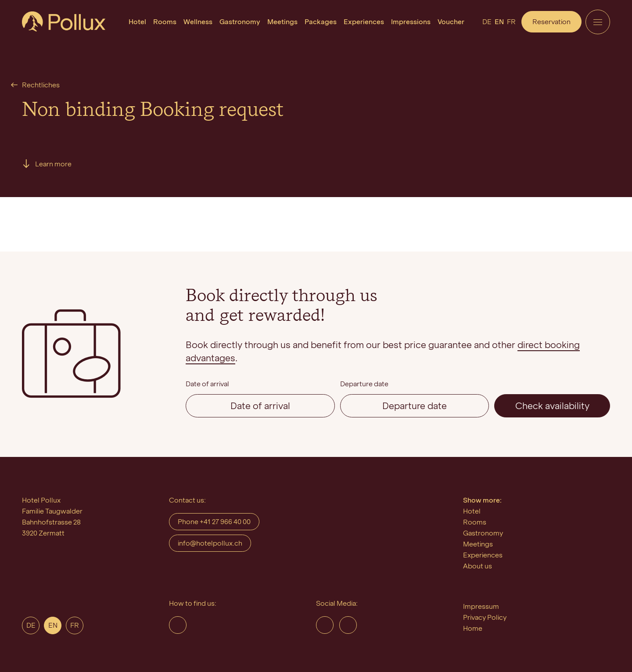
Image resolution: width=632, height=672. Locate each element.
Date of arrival (207, 384)
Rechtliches (41, 85)
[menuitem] (137, 22)
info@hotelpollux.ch (210, 543)
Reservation (551, 22)
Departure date (364, 384)
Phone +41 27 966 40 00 (214, 522)
